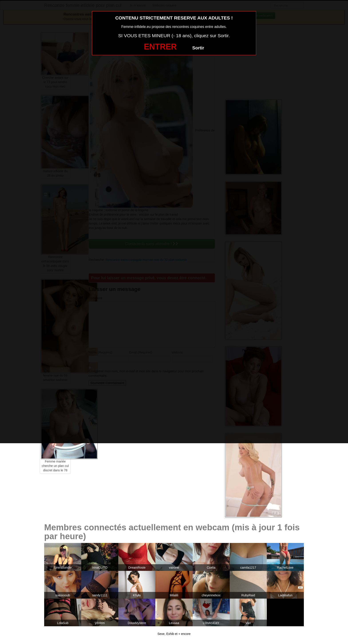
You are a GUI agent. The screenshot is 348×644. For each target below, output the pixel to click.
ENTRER (160, 47)
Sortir (198, 48)
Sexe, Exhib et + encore (174, 634)
